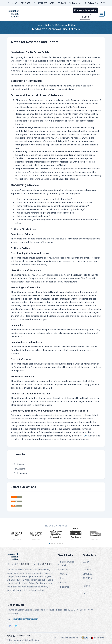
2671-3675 (49, 3)
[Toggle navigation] (102, 14)
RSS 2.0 (86, 594)
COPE (87, 436)
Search (62, 578)
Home (39, 25)
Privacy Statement (70, 638)
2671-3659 (25, 3)
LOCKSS (87, 569)
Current (62, 574)
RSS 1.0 (86, 586)
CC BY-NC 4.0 (19, 635)
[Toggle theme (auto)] (57, 638)
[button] (50, 543)
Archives (63, 569)
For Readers (18, 464)
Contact (63, 583)
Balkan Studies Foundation (66, 563)
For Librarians (19, 473)
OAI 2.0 (86, 562)
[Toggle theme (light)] (102, 3)
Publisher (63, 587)
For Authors (18, 469)
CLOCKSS (87, 574)
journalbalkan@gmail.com (26, 619)
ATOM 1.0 (87, 578)
